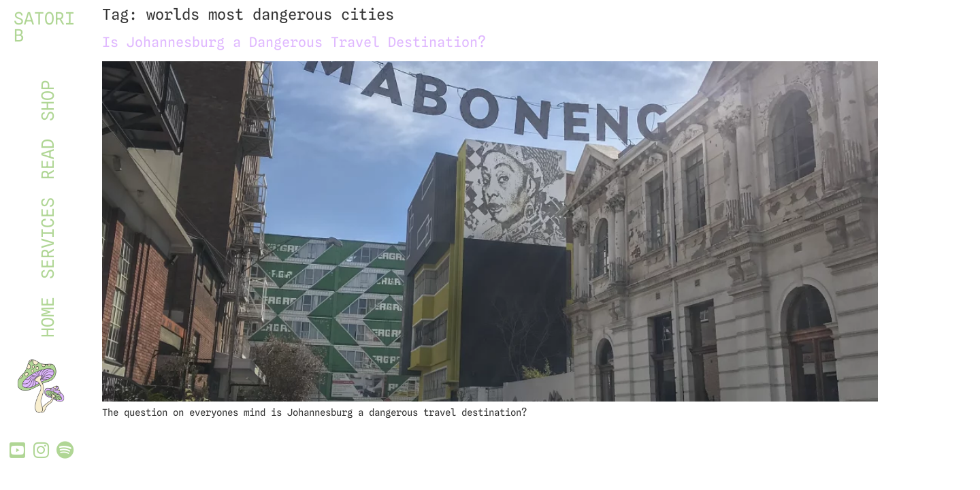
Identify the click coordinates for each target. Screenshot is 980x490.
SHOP (48, 101)
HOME (48, 317)
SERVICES (48, 238)
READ (48, 159)
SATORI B (44, 27)
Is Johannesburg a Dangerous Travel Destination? (294, 42)
